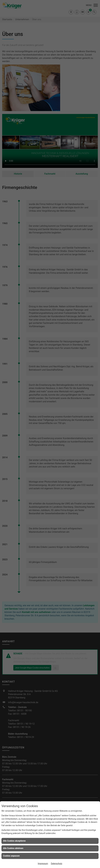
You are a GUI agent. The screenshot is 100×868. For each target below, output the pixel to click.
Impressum (43, 863)
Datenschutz (57, 863)
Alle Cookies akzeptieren (14, 841)
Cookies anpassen (11, 856)
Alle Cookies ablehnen (13, 848)
